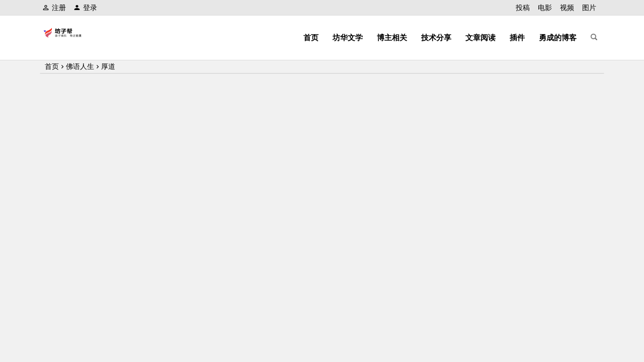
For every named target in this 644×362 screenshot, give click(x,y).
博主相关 (392, 37)
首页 (311, 37)
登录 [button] (85, 8)
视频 (567, 8)
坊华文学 (348, 37)
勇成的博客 (558, 37)
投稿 (523, 8)
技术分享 (436, 37)
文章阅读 (480, 37)
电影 (545, 8)
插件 (517, 37)
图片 (589, 8)
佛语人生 (80, 66)
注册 (54, 8)
